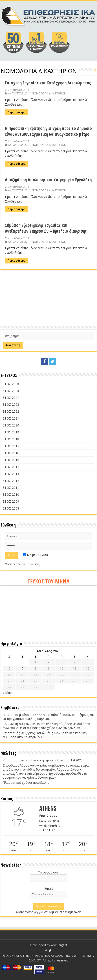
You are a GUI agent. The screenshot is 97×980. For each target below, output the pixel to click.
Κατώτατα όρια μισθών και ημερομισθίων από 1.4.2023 (43, 760)
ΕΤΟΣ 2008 (11, 508)
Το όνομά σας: (48, 872)
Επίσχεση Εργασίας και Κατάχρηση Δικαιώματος (48, 83)
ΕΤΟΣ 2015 (11, 460)
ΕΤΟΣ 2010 (11, 494)
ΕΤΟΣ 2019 (11, 432)
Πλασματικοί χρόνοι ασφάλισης (26, 783)
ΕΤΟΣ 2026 (11, 384)
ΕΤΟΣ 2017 (11, 446)
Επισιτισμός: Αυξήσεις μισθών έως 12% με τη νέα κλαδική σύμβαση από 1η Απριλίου (45, 735)
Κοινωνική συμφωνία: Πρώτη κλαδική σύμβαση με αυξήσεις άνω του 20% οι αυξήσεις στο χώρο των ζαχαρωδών (46, 726)
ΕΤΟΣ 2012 (11, 481)
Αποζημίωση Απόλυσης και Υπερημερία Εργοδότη (48, 180)
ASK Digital (59, 945)
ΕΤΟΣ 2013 (11, 474)
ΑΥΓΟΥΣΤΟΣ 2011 (19, 93)
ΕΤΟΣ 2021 (11, 418)
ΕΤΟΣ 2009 (11, 501)
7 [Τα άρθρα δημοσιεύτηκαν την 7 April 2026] (22, 668)
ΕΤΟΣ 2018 (11, 439)
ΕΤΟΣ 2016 (11, 453)
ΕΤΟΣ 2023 (11, 404)
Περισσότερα (17, 112)
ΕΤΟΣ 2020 (11, 425)
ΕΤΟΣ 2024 (11, 398)
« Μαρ (7, 693)
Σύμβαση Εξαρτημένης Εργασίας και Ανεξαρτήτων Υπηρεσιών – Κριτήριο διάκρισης (46, 228)
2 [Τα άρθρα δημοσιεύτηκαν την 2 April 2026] (48, 662)
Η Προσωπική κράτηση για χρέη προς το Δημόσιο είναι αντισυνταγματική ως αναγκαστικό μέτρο (48, 131)
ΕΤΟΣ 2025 (11, 391)
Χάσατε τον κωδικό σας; (22, 564)
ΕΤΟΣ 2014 (11, 467)
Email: (48, 889)
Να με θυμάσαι (36, 555)
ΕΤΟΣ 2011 (11, 488)
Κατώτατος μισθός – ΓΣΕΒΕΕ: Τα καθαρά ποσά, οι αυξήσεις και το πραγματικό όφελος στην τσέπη (48, 717)
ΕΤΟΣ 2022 (11, 411)
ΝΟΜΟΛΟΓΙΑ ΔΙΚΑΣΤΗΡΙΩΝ (49, 93)
